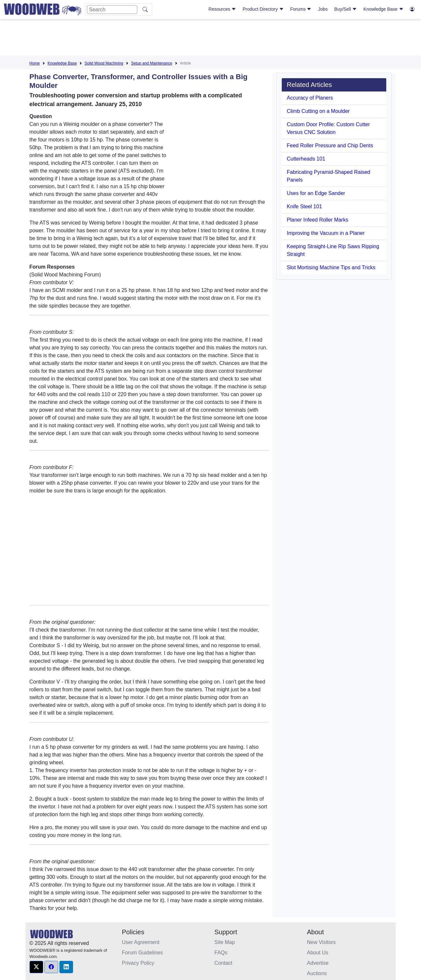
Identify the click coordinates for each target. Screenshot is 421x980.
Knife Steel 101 (305, 206)
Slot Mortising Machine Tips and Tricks (331, 267)
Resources (222, 9)
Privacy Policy (138, 963)
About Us (318, 953)
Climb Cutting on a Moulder (318, 111)
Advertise (318, 963)
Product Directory (263, 9)
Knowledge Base (384, 9)
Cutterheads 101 (306, 159)
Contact (223, 963)
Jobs (323, 9)
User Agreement (141, 942)
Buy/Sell (346, 9)
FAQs (221, 953)
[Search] (112, 10)
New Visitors (322, 942)
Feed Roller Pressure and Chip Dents (330, 145)
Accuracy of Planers (310, 98)
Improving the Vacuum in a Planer (326, 233)
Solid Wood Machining (104, 63)
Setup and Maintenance (152, 63)
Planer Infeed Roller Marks (318, 220)
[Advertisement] (211, 39)
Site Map (225, 942)
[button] (36, 967)
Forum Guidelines (142, 953)
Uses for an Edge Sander (316, 193)
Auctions (317, 973)
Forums (301, 9)
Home (35, 63)
